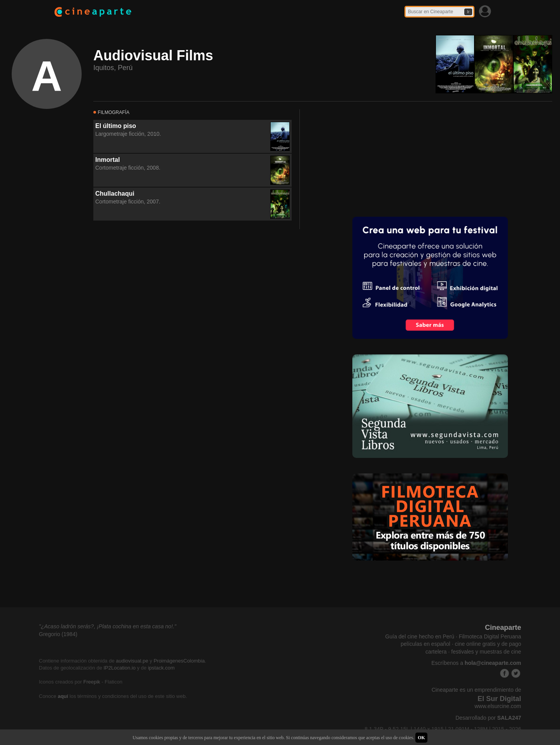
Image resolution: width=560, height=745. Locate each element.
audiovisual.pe (132, 661)
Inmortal (108, 160)
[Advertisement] (366, 158)
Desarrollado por (488, 718)
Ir (468, 12)
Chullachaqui (115, 194)
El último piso (116, 126)
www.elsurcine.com (498, 706)
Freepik (92, 682)
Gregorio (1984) (58, 634)
